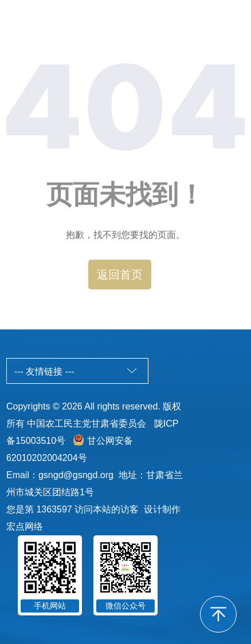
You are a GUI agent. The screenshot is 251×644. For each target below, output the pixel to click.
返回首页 (120, 275)
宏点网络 (25, 526)
